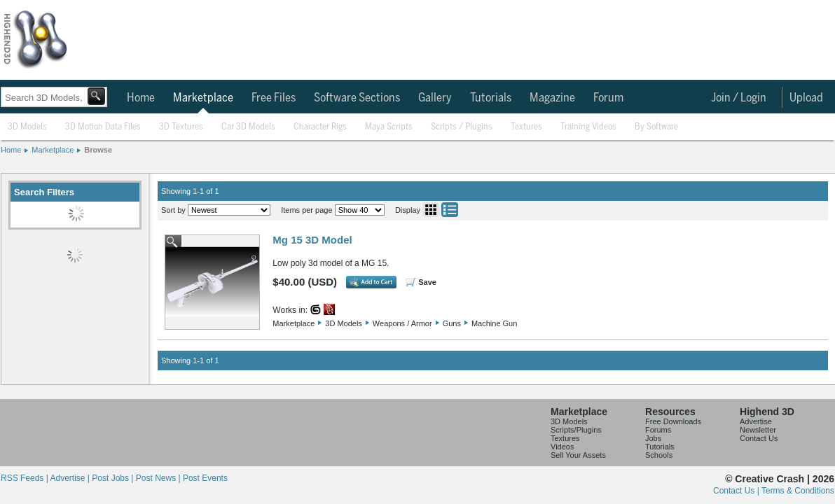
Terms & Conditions (798, 491)
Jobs (653, 438)
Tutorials (491, 98)
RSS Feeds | (25, 478)
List (450, 210)
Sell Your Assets (578, 455)
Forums (658, 430)
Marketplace (203, 98)
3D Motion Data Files (103, 127)
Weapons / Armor (402, 323)
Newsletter (758, 430)
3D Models (27, 127)
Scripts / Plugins (462, 127)
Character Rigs (320, 127)
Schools (659, 455)
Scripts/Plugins (576, 430)
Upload (806, 98)
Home (141, 98)
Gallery (435, 98)
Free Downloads (673, 421)
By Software (656, 127)
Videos (562, 447)
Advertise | (71, 478)
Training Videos (588, 127)
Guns (452, 323)
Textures (526, 127)
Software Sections (357, 98)
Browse (98, 150)
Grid (431, 210)
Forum (608, 98)
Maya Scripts (389, 127)
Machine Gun (494, 323)
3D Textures (181, 127)
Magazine (552, 98)
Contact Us (759, 438)
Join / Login (739, 98)
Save (427, 282)
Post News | (159, 478)
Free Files (274, 98)
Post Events (205, 478)
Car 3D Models (248, 127)
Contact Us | (737, 491)
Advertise (756, 421)
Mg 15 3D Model (312, 240)
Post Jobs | (113, 478)
